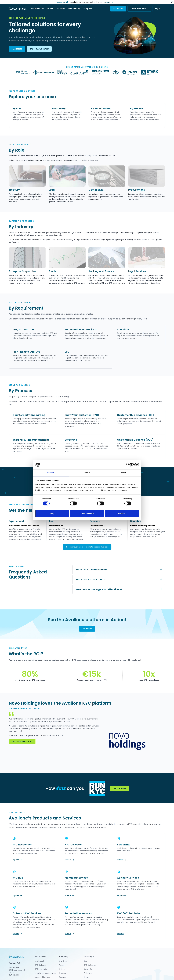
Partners (63, 977)
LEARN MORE (17, 49)
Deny (52, 513)
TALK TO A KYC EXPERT (39, 49)
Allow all (122, 513)
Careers (63, 973)
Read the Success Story (22, 741)
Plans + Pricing (74, 9)
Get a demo (118, 9)
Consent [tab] (51, 473)
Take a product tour (139, 9)
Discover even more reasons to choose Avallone (87, 547)
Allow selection (87, 513)
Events (87, 977)
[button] (37, 9)
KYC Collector (40, 965)
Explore (107, 2)
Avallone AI (39, 961)
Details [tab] (87, 473)
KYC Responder (41, 969)
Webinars (88, 973)
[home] (18, 9)
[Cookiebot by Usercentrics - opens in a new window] (128, 465)
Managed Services (42, 977)
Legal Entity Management (45, 973)
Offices (62, 969)
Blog (85, 961)
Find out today (119, 788)
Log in (158, 9)
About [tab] (123, 473)
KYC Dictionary (90, 965)
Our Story (63, 961)
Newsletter (88, 969)
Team (62, 965)
